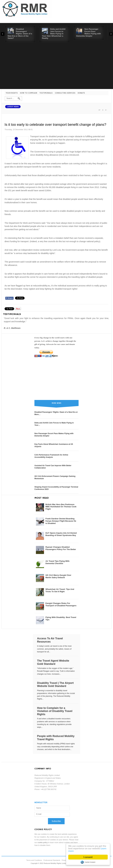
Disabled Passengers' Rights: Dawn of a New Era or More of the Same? (20, 34)
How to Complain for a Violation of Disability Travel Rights (55, 711)
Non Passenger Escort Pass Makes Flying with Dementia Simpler (89, 33)
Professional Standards (52, 860)
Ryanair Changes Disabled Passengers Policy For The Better (61, 548)
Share (9, 298)
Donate (81, 93)
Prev (3, 34)
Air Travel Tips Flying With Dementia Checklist (57, 562)
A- (106, 110)
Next (111, 34)
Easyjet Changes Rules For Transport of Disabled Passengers (61, 604)
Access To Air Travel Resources (50, 640)
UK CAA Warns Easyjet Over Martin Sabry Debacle (58, 576)
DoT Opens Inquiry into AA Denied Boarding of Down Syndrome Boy (61, 534)
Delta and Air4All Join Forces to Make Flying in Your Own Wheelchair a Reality (54, 34)
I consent (88, 857)
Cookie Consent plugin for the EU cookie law (88, 862)
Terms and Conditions (34, 860)
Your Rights (12, 93)
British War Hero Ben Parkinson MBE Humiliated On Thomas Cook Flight (61, 507)
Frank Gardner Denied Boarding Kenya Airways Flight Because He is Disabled (61, 521)
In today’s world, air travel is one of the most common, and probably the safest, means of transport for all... (54, 649)
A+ (99, 110)
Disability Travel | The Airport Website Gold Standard (55, 685)
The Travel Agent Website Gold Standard (53, 662)
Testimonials (46, 93)
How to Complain (29, 93)
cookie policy (43, 843)
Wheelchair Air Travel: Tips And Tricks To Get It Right (60, 590)
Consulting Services (65, 93)
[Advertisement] (56, 64)
